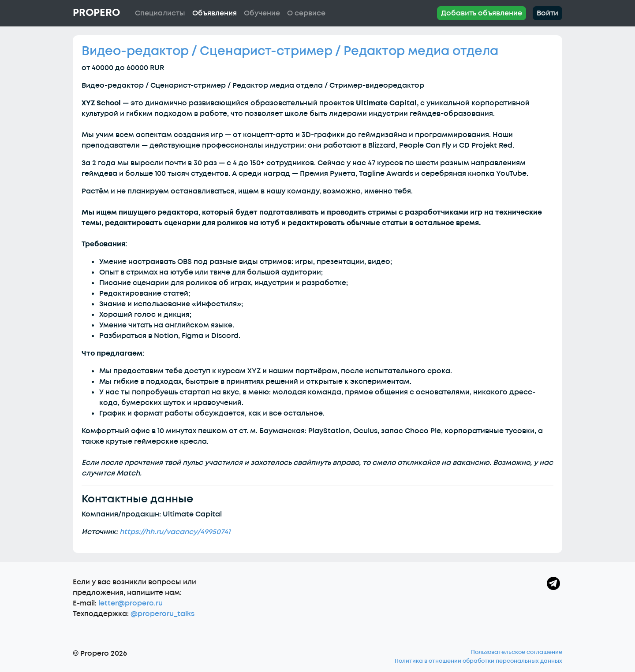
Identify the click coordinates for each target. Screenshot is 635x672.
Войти (547, 13)
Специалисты (160, 13)
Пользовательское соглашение (517, 652)
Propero (96, 13)
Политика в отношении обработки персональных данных (478, 661)
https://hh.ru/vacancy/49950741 (175, 532)
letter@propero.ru (131, 603)
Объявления (215, 13)
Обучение (262, 13)
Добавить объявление (482, 13)
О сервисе (306, 13)
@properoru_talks (162, 614)
